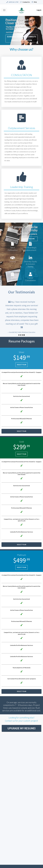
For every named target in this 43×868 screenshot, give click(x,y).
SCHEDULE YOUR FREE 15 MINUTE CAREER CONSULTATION (22, 38)
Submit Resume (29, 239)
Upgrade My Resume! (22, 728)
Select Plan (21, 365)
